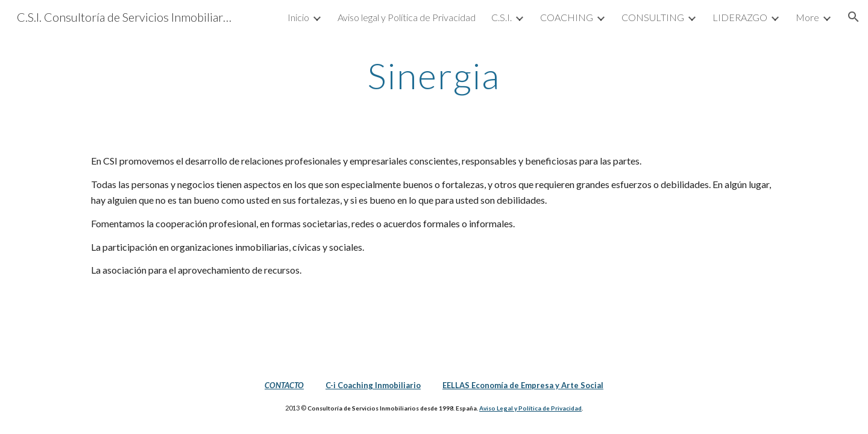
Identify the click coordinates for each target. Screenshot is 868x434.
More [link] (807, 17)
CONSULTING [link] (653, 17)
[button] (854, 17)
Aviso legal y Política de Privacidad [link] (407, 17)
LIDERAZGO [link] (740, 17)
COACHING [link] (567, 17)
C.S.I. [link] (502, 17)
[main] (434, 75)
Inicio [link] (298, 17)
